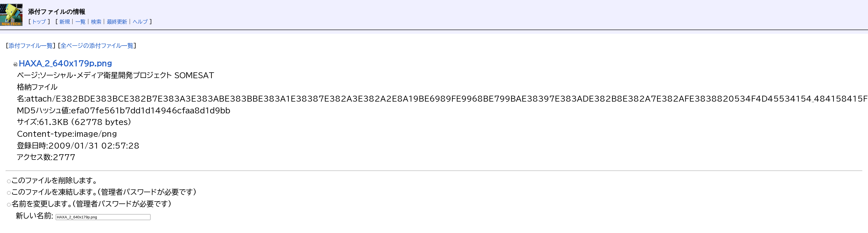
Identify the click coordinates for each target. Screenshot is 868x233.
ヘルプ (140, 22)
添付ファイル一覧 (31, 46)
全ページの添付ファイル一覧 (97, 46)
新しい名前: (34, 216)
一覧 (80, 22)
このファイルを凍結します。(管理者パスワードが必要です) (104, 192)
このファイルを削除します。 (54, 180)
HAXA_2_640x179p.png (62, 63)
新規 (65, 22)
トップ (39, 22)
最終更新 (117, 22)
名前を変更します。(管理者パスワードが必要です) (92, 204)
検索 (96, 22)
